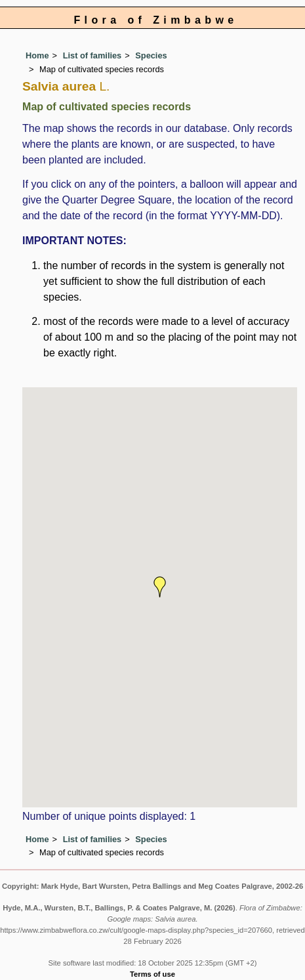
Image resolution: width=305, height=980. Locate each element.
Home (37, 55)
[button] (160, 587)
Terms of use (152, 974)
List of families (92, 55)
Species (151, 55)
